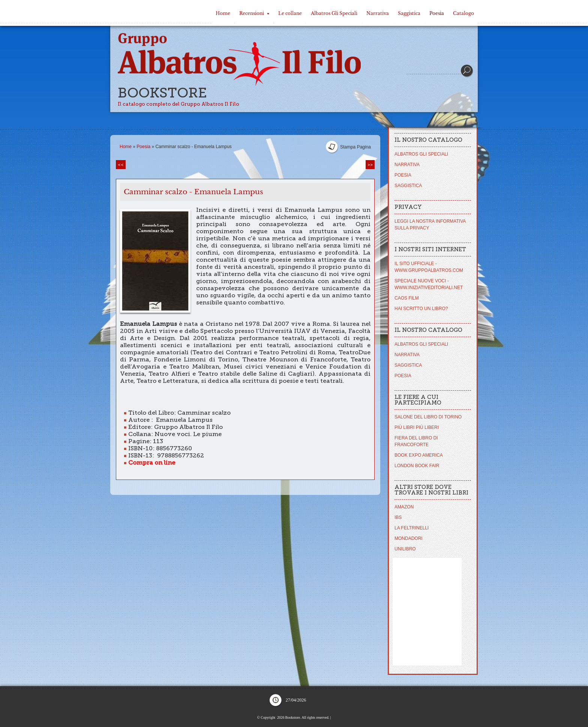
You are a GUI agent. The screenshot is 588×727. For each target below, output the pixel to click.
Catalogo (463, 13)
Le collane (290, 13)
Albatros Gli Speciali (334, 13)
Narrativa (378, 13)
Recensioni (254, 13)
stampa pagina (355, 147)
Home (223, 13)
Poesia (437, 13)
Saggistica (409, 13)
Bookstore (162, 93)
